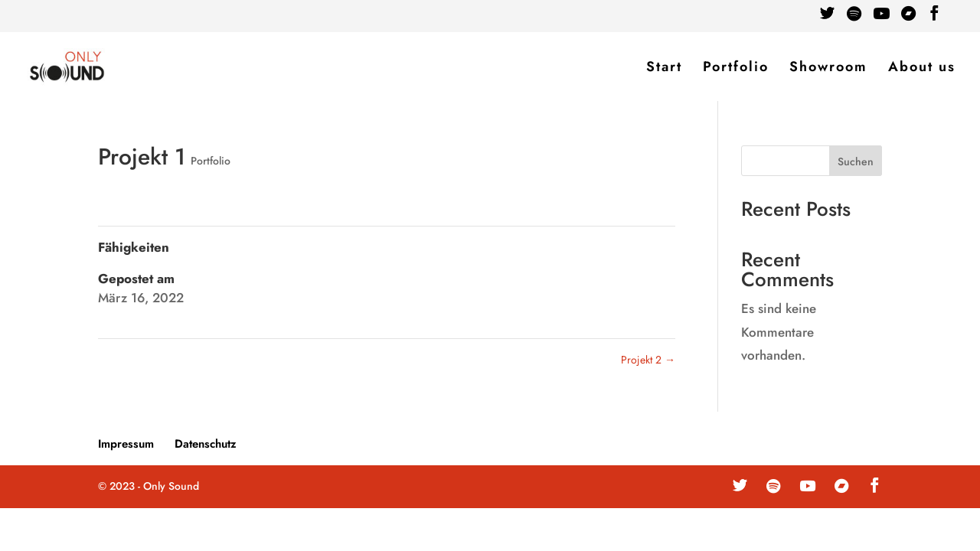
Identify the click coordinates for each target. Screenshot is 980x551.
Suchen (856, 161)
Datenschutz (206, 444)
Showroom (828, 69)
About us (922, 69)
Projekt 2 (648, 360)
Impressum (126, 444)
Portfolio (736, 69)
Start (664, 69)
